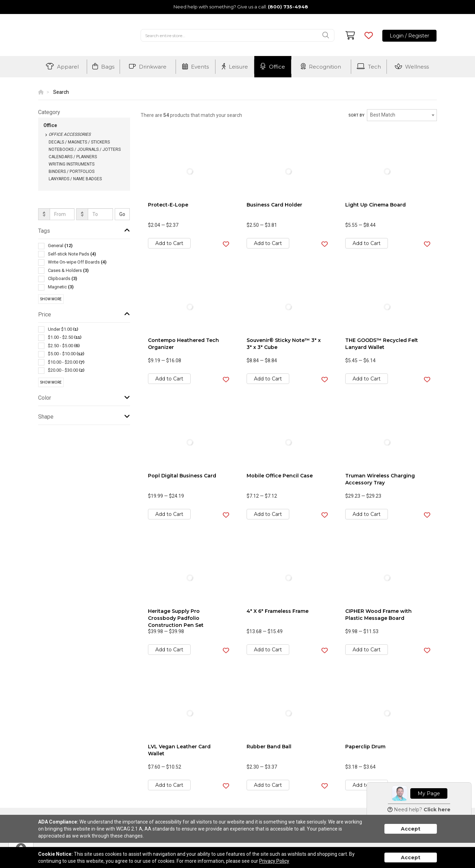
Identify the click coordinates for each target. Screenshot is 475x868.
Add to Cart (169, 243)
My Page (429, 793)
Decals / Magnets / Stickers (79, 142)
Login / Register (409, 36)
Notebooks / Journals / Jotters (85, 149)
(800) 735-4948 (288, 7)
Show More (51, 299)
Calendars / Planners (73, 157)
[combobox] (402, 115)
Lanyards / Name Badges (75, 179)
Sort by (356, 115)
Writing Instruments (72, 164)
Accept (411, 829)
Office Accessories (70, 134)
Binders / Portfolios (72, 171)
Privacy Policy (274, 861)
